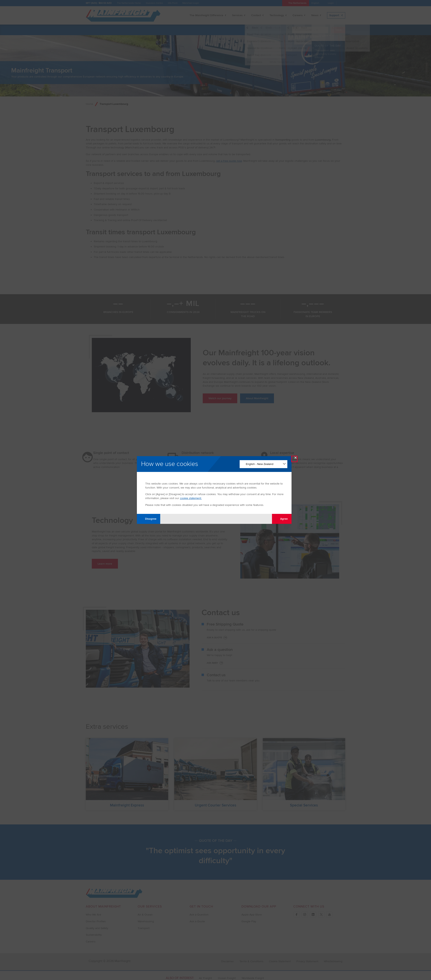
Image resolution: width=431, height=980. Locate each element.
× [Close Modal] (296, 459)
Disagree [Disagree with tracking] (148, 519)
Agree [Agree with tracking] (282, 519)
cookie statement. (191, 498)
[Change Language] (263, 464)
